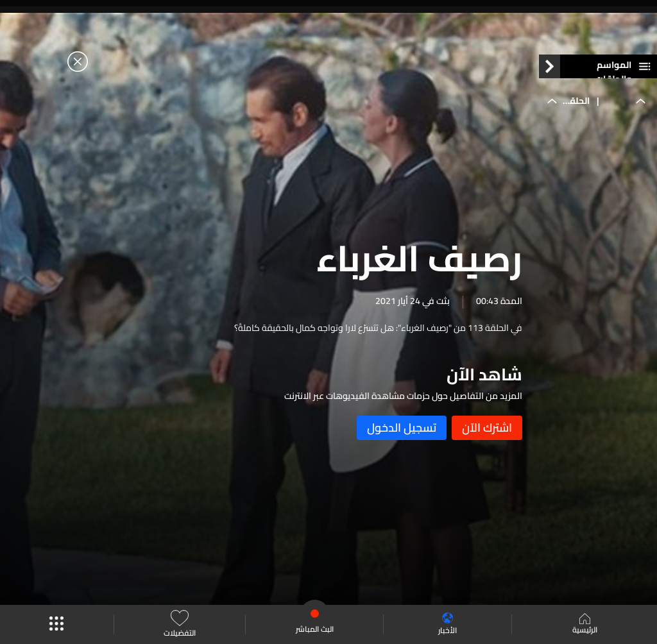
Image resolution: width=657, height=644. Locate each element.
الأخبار (448, 624)
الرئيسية (585, 625)
